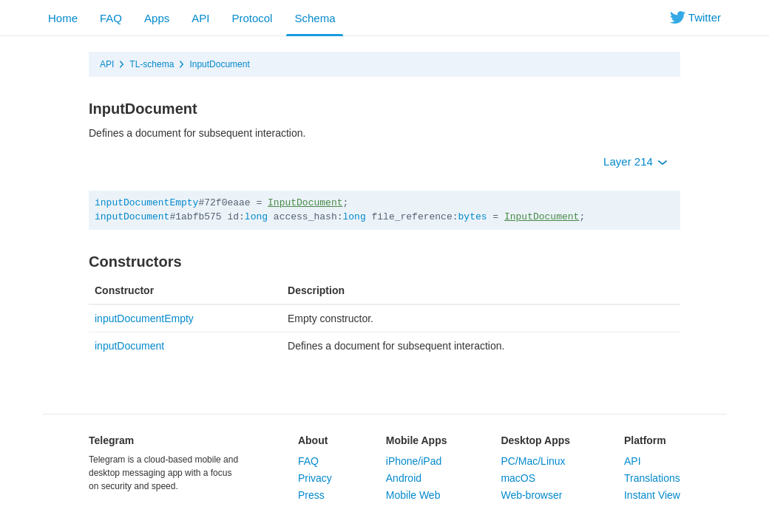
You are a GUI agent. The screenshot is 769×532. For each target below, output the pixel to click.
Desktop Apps (535, 440)
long (256, 217)
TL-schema (152, 64)
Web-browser (531, 495)
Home (63, 18)
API (200, 18)
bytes (473, 217)
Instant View (652, 495)
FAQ (111, 18)
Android (404, 478)
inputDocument (132, 217)
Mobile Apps (417, 440)
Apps (157, 18)
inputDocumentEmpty (146, 203)
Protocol (252, 18)
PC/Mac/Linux (533, 461)
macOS (518, 478)
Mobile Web (413, 495)
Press (311, 495)
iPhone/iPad (414, 461)
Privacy (315, 478)
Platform (645, 440)
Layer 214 (636, 161)
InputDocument (219, 64)
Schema (315, 18)
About (313, 440)
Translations (652, 478)
